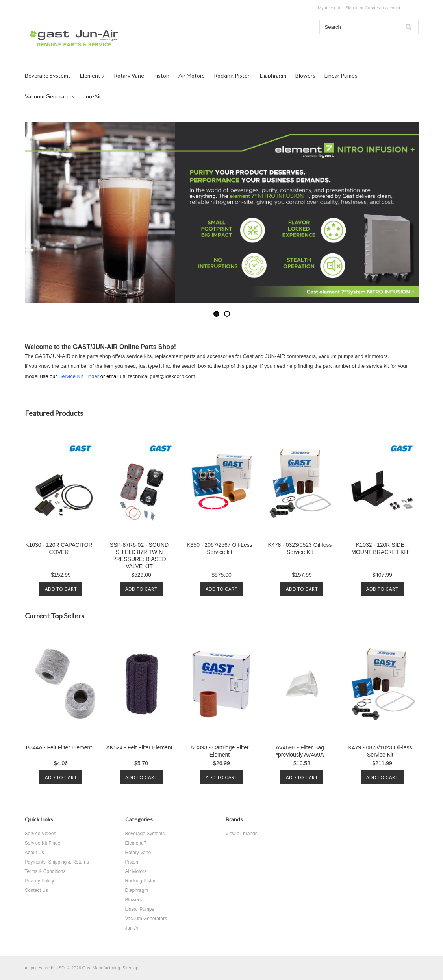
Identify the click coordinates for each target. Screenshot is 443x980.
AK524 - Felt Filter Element (139, 747)
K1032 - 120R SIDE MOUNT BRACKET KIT (380, 548)
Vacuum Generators (50, 96)
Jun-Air (92, 96)
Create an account (382, 8)
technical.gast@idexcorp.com (162, 376)
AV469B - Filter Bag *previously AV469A (300, 751)
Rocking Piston (232, 75)
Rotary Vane (129, 75)
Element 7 (92, 75)
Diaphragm (273, 75)
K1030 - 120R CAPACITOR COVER (59, 548)
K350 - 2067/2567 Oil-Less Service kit (220, 548)
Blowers (305, 75)
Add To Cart (61, 589)
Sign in (352, 8)
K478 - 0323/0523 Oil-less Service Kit (300, 548)
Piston (161, 75)
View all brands (242, 834)
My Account (329, 8)
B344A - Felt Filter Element (59, 747)
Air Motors (192, 75)
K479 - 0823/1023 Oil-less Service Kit (380, 751)
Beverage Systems (48, 75)
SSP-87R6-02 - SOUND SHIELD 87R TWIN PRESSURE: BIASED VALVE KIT (139, 556)
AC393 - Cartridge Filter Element (220, 751)
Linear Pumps (341, 75)
